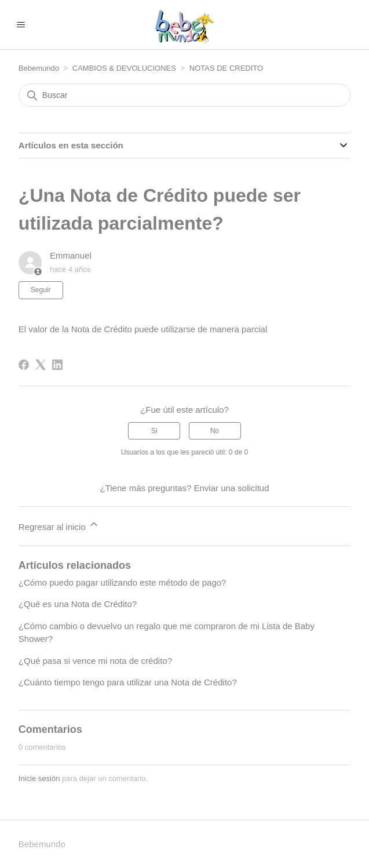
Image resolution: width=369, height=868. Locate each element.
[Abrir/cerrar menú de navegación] (21, 25)
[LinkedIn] (57, 365)
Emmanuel (71, 255)
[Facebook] (24, 365)
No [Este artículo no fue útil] (215, 431)
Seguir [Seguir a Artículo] (41, 290)
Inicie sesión (39, 778)
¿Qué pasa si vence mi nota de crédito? (95, 661)
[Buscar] (184, 95)
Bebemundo (40, 68)
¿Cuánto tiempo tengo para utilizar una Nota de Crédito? (128, 682)
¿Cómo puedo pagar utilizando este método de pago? (123, 582)
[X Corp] (41, 365)
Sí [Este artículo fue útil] (154, 431)
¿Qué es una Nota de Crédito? (78, 604)
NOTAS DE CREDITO (226, 68)
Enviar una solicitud (231, 488)
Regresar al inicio (59, 525)
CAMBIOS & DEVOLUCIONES (125, 68)
